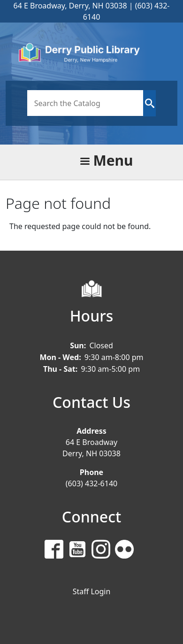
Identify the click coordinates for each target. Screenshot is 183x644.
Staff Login (92, 591)
